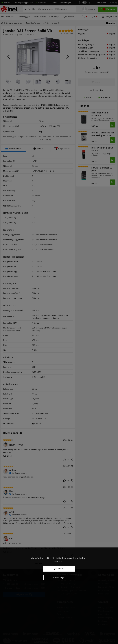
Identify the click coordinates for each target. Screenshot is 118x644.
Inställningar (59, 577)
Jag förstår (59, 569)
